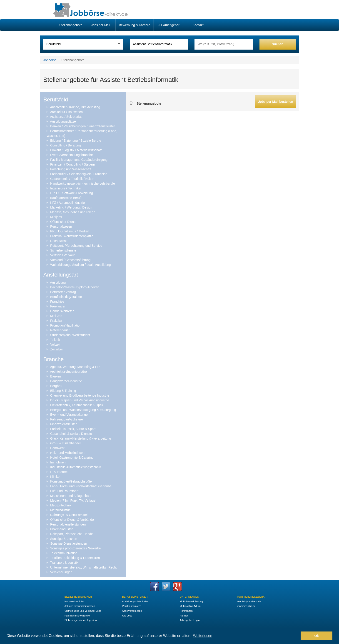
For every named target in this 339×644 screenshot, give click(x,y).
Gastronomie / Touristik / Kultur (72, 179)
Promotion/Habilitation (66, 325)
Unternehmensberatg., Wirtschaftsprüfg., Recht (84, 567)
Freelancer (58, 306)
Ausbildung (58, 282)
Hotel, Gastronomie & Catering (72, 458)
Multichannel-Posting (191, 601)
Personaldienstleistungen (68, 524)
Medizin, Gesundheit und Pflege (73, 212)
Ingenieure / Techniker (66, 188)
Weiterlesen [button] (203, 636)
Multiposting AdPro (190, 606)
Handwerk (57, 448)
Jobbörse (50, 60)
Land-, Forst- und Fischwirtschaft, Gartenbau (82, 486)
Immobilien (58, 462)
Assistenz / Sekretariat (66, 117)
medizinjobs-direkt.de (249, 601)
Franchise (57, 302)
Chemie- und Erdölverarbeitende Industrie (80, 395)
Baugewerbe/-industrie (66, 381)
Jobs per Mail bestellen (276, 102)
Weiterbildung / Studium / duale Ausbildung (81, 265)
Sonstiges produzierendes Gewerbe (76, 548)
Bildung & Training (63, 391)
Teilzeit (55, 340)
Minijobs (56, 217)
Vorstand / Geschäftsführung (70, 260)
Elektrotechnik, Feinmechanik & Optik (77, 405)
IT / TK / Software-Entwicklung (72, 193)
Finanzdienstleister (64, 424)
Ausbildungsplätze (63, 121)
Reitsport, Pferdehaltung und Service (76, 246)
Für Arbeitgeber (168, 25)
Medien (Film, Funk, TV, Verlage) (73, 501)
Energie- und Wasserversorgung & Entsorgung (83, 410)
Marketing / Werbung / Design (71, 207)
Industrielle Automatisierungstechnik (76, 467)
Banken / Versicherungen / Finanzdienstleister (83, 126)
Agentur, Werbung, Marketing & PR (75, 367)
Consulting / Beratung (66, 145)
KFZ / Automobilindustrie (68, 203)
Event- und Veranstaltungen (70, 415)
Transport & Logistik (64, 563)
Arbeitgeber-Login (190, 620)
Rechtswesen (60, 241)
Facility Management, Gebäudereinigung (79, 160)
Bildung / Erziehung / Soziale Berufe (76, 141)
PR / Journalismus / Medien (70, 231)
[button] (296, 636)
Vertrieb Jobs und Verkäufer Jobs (83, 611)
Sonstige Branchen (64, 539)
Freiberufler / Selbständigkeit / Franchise (79, 174)
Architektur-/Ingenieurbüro (68, 372)
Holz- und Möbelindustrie (68, 453)
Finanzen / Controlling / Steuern (73, 164)
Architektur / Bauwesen (66, 112)
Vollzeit (55, 345)
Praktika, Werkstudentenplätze (72, 236)
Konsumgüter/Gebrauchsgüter (72, 481)
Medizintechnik (61, 505)
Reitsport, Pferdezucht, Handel (72, 534)
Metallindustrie (60, 510)
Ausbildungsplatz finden (135, 601)
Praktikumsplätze (132, 606)
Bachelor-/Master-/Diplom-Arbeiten (75, 287)
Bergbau (56, 386)
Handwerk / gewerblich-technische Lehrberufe (83, 184)
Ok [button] (317, 636)
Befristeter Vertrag (63, 292)
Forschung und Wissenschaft (71, 169)
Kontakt (198, 25)
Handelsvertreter (62, 311)
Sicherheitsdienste (63, 250)
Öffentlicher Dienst (63, 222)
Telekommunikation (64, 553)
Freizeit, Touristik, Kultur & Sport (73, 429)
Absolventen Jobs (132, 611)
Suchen (278, 44)
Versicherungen (61, 572)
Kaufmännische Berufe (66, 198)
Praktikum (57, 321)
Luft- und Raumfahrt (64, 491)
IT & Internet (59, 472)
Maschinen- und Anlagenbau (70, 496)
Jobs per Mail (101, 25)
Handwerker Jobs (74, 601)
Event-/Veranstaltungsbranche (72, 155)
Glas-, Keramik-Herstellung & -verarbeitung (81, 438)
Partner (184, 616)
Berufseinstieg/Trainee (66, 297)
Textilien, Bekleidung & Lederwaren (75, 558)
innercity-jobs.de (247, 606)
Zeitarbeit (57, 349)
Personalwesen (61, 226)
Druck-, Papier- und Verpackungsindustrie (80, 400)
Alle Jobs (127, 616)
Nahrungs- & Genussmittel (69, 515)
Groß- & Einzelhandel (65, 443)
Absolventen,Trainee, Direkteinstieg (75, 107)
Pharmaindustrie (62, 529)
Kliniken (56, 477)
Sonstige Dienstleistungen (69, 543)
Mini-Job (56, 316)
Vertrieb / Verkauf (62, 255)
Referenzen (186, 611)
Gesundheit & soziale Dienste (71, 434)
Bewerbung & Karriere (135, 25)
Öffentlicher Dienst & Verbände (72, 520)
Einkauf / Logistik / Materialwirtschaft (76, 150)
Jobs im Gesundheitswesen (80, 606)
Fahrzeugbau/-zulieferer (67, 419)
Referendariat (60, 330)
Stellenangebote (71, 25)
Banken (56, 376)
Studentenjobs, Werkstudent (70, 335)
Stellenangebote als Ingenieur (81, 620)
